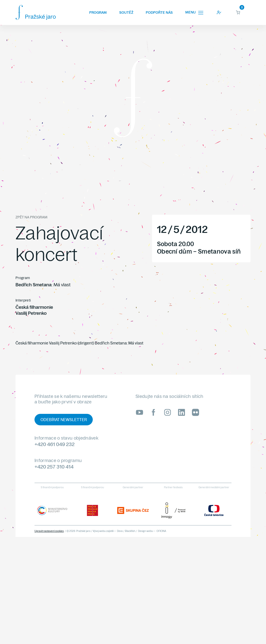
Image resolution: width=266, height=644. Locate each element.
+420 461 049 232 (54, 444)
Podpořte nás (159, 12)
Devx (120, 531)
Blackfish (130, 531)
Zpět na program (31, 217)
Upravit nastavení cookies (49, 531)
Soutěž (126, 12)
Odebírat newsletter (64, 420)
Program (98, 12)
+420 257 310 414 (54, 467)
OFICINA (161, 531)
